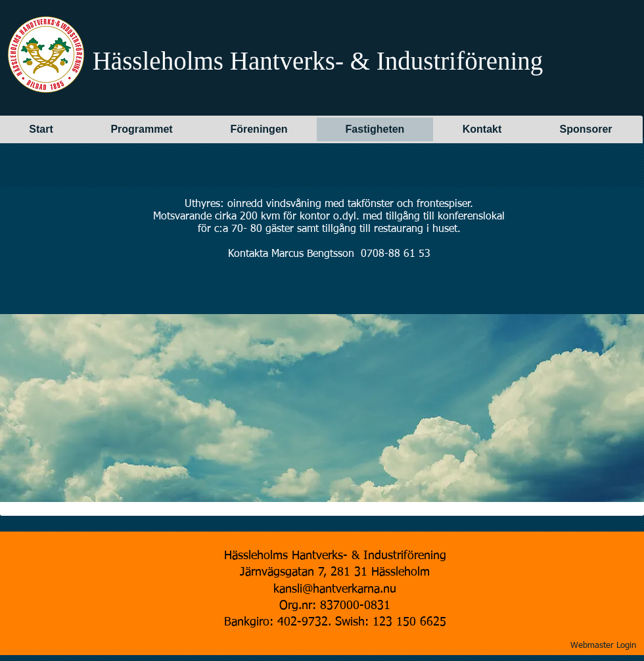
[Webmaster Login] (603, 646)
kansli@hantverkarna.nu (335, 589)
